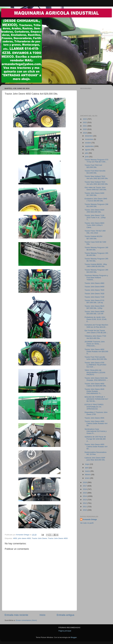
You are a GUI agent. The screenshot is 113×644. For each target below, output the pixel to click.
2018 (85, 482)
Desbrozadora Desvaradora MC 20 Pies (96, 453)
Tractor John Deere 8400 (94, 287)
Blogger (74, 637)
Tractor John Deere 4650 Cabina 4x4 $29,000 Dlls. (96, 385)
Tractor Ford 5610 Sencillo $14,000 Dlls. (95, 172)
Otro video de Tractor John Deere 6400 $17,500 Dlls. (96, 189)
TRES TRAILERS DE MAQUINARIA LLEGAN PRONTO (95, 372)
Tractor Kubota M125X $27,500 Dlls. (93, 237)
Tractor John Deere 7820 (94, 290)
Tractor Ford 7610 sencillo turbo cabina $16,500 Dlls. (96, 358)
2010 (85, 510)
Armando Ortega (90, 519)
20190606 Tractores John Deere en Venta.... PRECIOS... (95, 344)
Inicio (42, 615)
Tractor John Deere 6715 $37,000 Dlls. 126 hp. (94, 301)
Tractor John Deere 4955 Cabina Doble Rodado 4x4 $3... (96, 447)
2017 (85, 486)
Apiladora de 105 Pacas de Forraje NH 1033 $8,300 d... (95, 439)
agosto (88, 150)
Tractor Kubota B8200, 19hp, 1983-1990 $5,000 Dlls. (96, 265)
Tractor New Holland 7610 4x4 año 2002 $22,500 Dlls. (96, 177)
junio (87, 157)
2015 (85, 493)
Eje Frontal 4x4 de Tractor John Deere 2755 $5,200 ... (96, 332)
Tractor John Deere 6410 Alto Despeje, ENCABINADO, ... (96, 379)
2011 (85, 507)
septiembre (90, 146)
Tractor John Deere (39, 538)
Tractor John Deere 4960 (94, 283)
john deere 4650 (24, 538)
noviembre (89, 139)
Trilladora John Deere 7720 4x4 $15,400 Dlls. (95, 337)
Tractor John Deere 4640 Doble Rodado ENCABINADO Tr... (94, 391)
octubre (88, 143)
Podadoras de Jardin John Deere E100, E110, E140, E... (96, 319)
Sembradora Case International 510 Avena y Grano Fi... (96, 431)
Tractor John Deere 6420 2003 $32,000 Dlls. (94, 211)
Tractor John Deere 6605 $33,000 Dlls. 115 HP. (94, 313)
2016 (85, 489)
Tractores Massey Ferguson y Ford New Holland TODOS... (96, 278)
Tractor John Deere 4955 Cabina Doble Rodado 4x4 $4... (96, 423)
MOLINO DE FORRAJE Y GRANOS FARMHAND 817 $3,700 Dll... (96, 399)
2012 (85, 503)
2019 (85, 133)
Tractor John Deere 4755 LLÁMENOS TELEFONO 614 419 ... (95, 365)
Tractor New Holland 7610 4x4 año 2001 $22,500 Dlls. (96, 183)
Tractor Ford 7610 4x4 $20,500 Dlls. (93, 166)
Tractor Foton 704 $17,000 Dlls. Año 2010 (95, 232)
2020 (85, 129)
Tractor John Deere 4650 (58, 538)
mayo (87, 464)
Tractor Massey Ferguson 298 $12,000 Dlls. (96, 205)
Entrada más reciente (16, 615)
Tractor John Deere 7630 (94, 294)
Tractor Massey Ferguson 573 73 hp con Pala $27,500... (96, 161)
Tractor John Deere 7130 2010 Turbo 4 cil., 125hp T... (95, 218)
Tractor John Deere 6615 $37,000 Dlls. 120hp (94, 307)
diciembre (89, 136)
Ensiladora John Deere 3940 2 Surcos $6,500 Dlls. (96, 200)
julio (87, 153)
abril (87, 468)
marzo (88, 471)
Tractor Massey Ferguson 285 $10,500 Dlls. (96, 271)
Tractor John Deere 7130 (94, 297)
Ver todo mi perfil (87, 523)
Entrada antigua (66, 615)
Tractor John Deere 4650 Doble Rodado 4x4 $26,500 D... (96, 351)
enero (88, 478)
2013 (85, 500)
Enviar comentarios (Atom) (26, 620)
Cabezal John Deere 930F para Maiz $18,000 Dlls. (95, 459)
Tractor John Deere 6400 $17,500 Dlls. (94, 194)
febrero (88, 475)
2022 (85, 122)
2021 (85, 126)
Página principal (65, 631)
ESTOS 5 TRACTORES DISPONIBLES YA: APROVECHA (94, 407)
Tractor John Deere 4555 (94, 418)
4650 (15, 538)
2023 (85, 119)
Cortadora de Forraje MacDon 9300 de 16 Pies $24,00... (96, 326)
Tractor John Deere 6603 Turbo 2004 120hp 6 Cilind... (94, 225)
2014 (85, 496)
